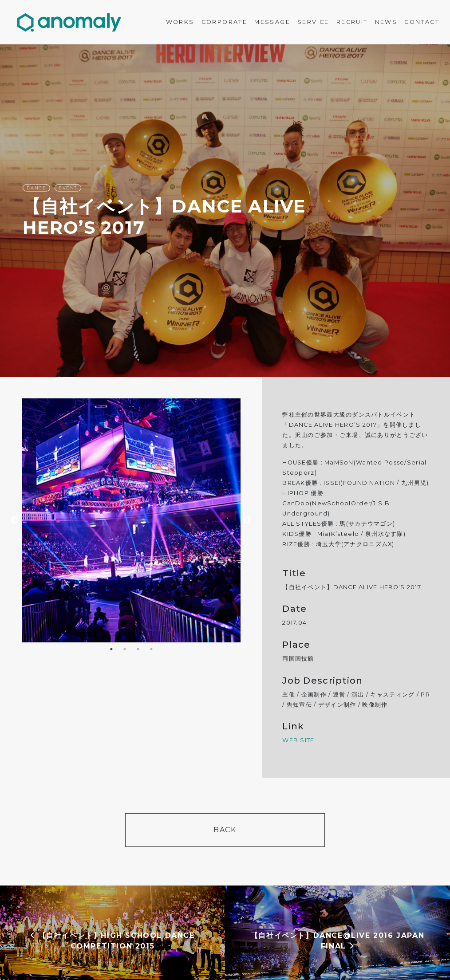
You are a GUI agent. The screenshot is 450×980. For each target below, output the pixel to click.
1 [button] (111, 649)
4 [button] (151, 649)
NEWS (386, 22)
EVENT (68, 188)
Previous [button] (15, 520)
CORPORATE (225, 22)
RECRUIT (352, 22)
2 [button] (125, 649)
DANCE (37, 188)
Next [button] (247, 520)
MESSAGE (272, 22)
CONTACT (422, 22)
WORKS (180, 22)
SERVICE (313, 22)
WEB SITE (298, 740)
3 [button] (138, 649)
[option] (225, 211)
